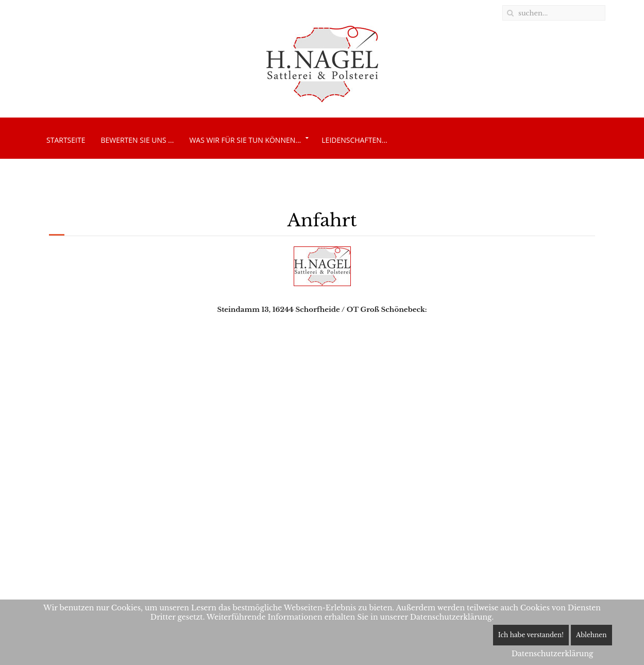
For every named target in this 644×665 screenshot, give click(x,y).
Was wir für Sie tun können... (245, 140)
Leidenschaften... (354, 140)
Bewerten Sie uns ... (137, 140)
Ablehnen (591, 635)
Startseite (66, 140)
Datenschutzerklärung (553, 654)
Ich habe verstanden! (531, 635)
